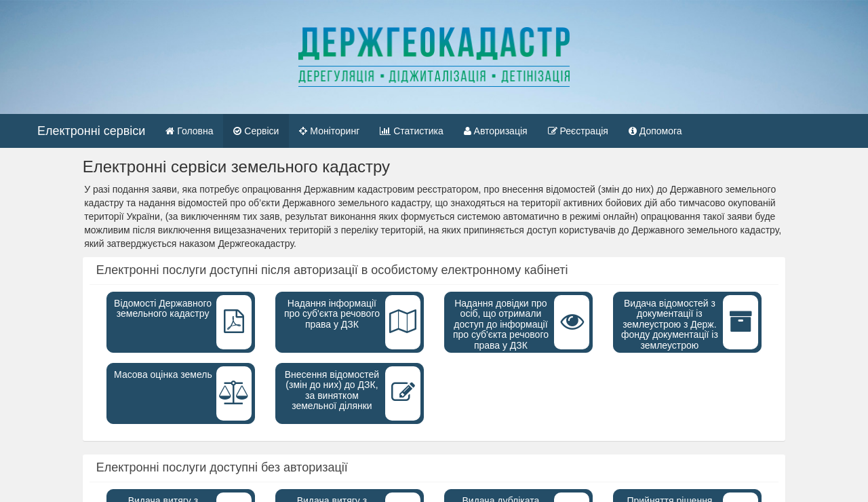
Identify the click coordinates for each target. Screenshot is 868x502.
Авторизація (496, 131)
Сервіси (256, 131)
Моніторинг (329, 131)
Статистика (411, 131)
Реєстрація (578, 131)
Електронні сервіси (91, 131)
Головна (194, 130)
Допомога (655, 131)
